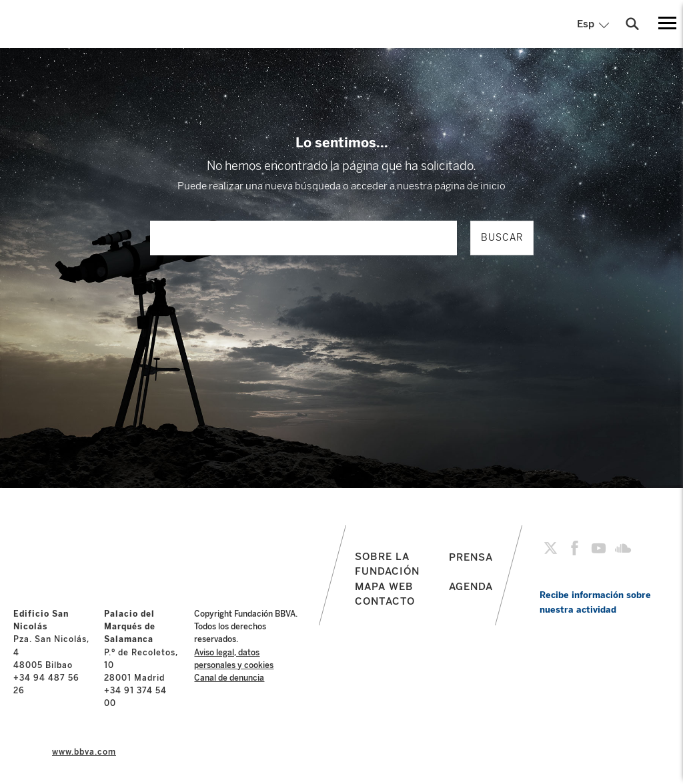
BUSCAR (502, 238)
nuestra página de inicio (451, 186)
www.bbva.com (84, 752)
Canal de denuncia (229, 678)
